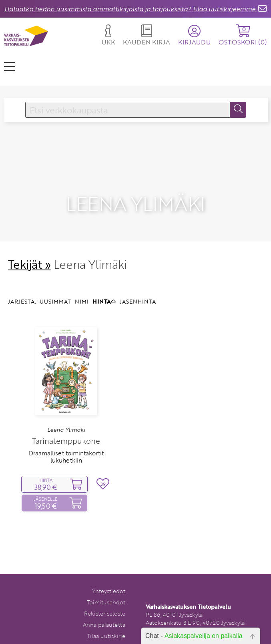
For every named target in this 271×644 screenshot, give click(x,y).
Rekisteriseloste (105, 603)
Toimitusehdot (106, 591)
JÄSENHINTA (138, 291)
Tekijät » (29, 253)
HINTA (104, 291)
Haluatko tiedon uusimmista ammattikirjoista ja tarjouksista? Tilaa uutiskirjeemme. (130, 9)
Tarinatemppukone (66, 430)
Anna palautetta (104, 614)
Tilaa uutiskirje (106, 625)
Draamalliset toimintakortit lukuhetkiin (66, 445)
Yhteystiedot (109, 580)
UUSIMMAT (55, 291)
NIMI (82, 291)
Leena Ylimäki (66, 419)
